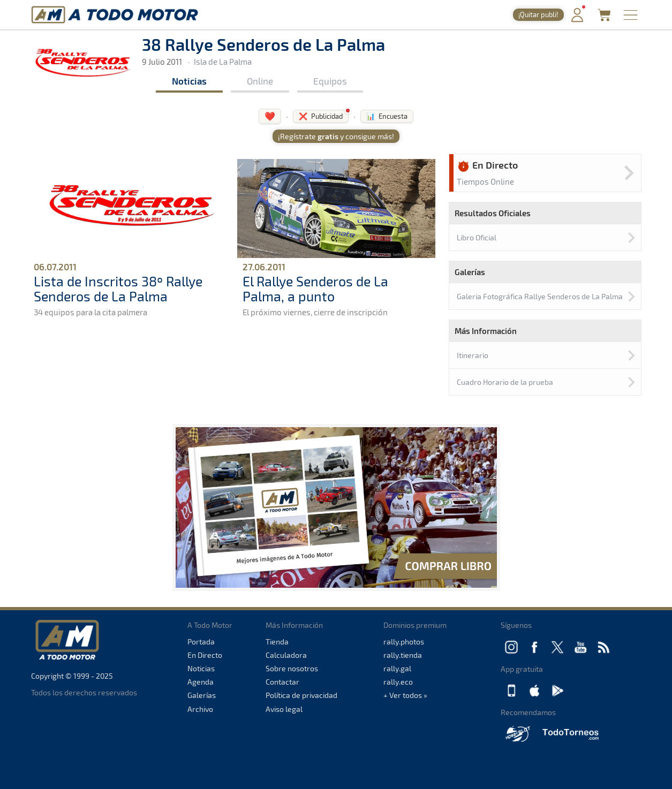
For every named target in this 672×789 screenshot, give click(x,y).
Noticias (189, 81)
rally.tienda (403, 655)
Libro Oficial (477, 237)
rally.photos (404, 642)
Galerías (202, 695)
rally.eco (398, 682)
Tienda (277, 642)
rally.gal (397, 668)
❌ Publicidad (321, 116)
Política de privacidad (301, 695)
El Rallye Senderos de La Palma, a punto (315, 289)
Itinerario (473, 355)
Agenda (201, 682)
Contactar (282, 682)
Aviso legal (284, 709)
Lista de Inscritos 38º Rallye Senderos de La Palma (118, 289)
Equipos (330, 81)
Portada (201, 642)
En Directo (205, 655)
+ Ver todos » (405, 695)
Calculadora (286, 655)
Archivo (200, 709)
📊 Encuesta (387, 116)
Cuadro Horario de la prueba (505, 382)
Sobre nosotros (292, 668)
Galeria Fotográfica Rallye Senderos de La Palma (540, 296)
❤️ (270, 116)
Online (260, 81)
